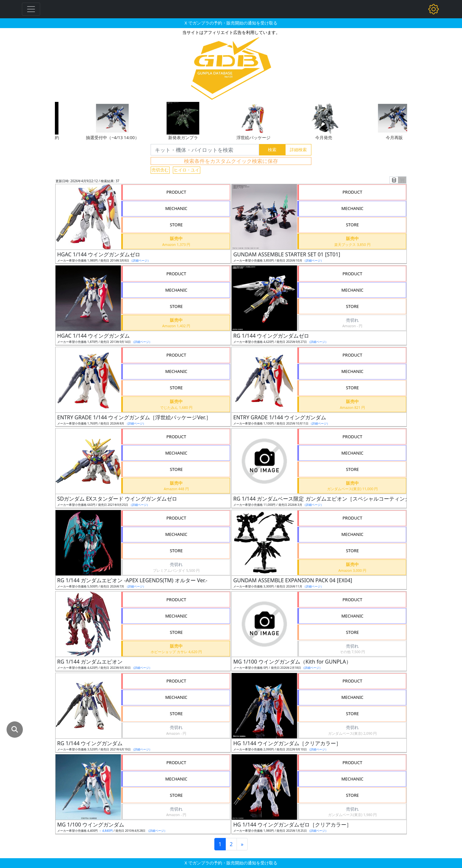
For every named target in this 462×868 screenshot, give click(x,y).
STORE (176, 225)
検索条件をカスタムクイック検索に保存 (231, 161)
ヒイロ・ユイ (187, 170)
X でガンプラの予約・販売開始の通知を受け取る (231, 23)
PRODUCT (176, 192)
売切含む (160, 170)
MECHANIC (176, 208)
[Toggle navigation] (31, 9)
